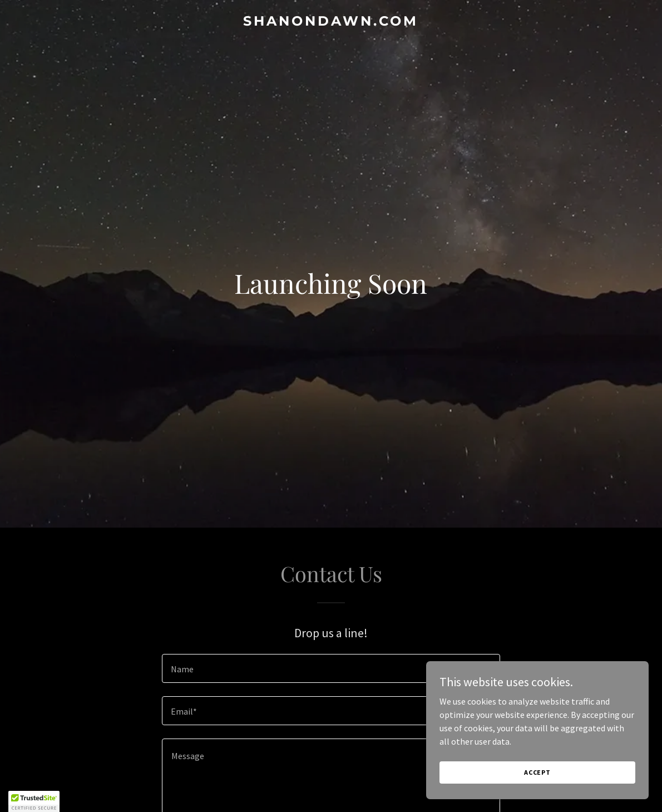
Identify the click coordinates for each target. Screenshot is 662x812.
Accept (537, 772)
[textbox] (331, 668)
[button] (34, 801)
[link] (331, 22)
